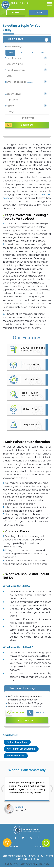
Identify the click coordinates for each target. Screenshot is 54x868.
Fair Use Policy (31, 859)
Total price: (27, 118)
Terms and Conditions (14, 856)
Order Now (27, 720)
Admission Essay (16, 756)
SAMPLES (13, 847)
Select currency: (13, 47)
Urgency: (10, 106)
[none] (50, 4)
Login (16, 12)
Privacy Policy (35, 856)
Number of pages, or (19, 82)
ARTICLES (40, 847)
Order (38, 12)
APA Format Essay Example (21, 749)
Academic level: (13, 94)
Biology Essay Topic (17, 742)
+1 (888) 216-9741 (20, 3)
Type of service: (13, 58)
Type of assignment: (16, 70)
